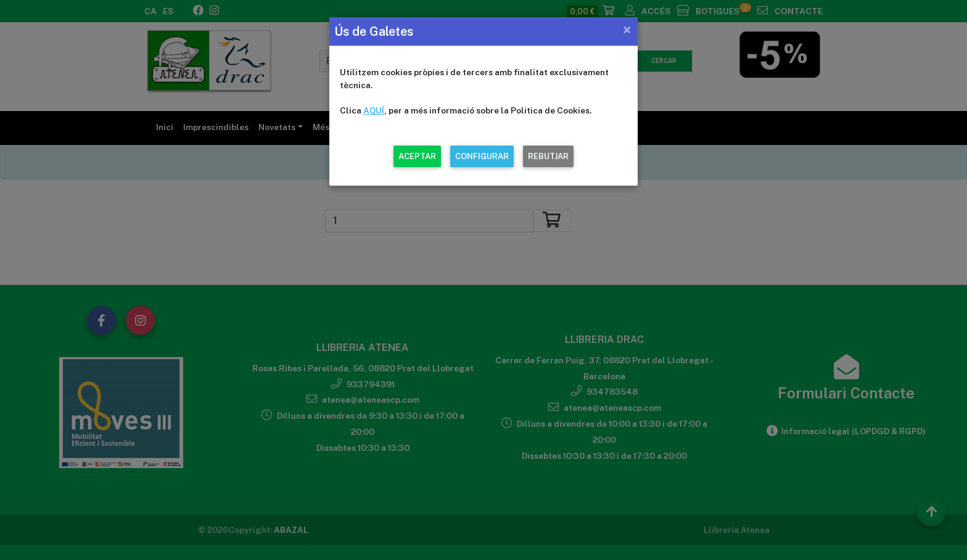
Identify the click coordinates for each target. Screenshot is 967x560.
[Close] (627, 30)
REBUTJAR (548, 156)
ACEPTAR (417, 156)
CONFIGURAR (482, 156)
